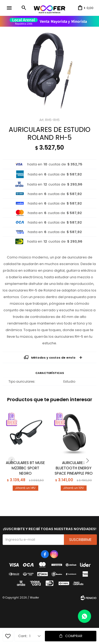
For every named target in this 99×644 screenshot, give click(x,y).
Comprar (74, 636)
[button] (24, 8)
